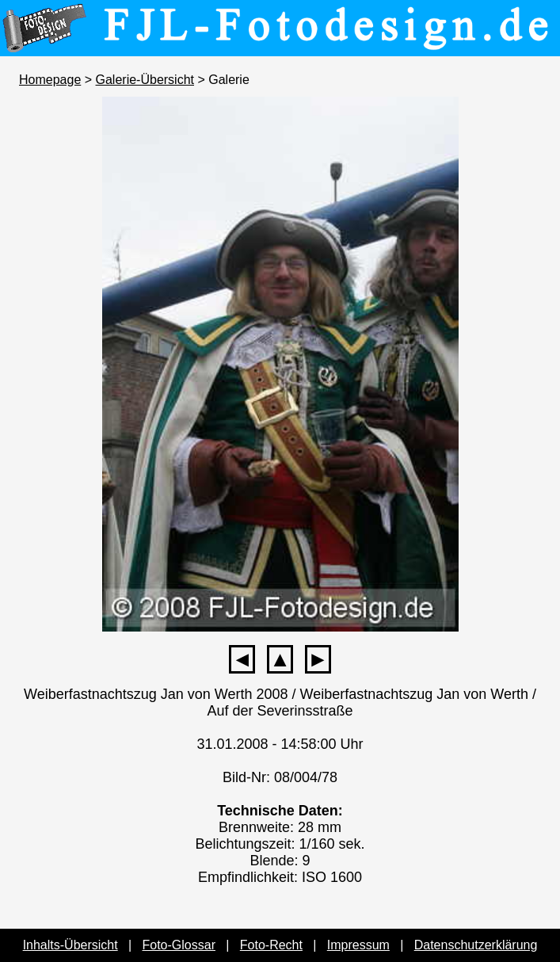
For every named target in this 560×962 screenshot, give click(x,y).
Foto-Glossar (179, 945)
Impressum (358, 945)
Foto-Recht (271, 945)
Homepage (50, 80)
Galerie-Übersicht (145, 80)
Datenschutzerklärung (476, 945)
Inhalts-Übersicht (70, 945)
